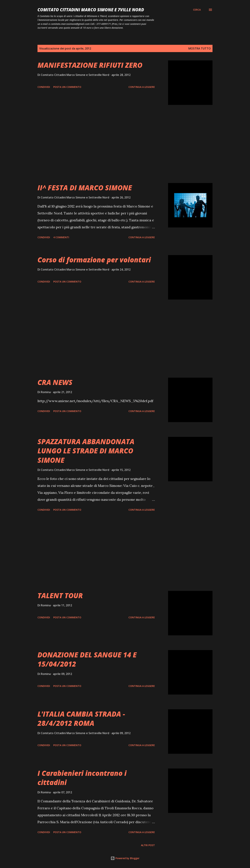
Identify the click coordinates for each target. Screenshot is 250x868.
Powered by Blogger (125, 858)
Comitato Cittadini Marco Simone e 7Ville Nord (91, 10)
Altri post (148, 845)
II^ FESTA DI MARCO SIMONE (85, 188)
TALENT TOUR (60, 595)
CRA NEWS (55, 382)
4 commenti (61, 237)
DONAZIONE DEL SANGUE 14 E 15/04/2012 (87, 659)
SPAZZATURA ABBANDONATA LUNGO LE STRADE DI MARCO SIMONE (86, 451)
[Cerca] (197, 10)
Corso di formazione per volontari (94, 260)
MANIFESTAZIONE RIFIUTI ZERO (90, 65)
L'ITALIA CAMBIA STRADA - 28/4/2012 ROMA (81, 719)
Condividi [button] (44, 87)
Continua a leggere (142, 87)
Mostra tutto (200, 48)
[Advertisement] (96, 144)
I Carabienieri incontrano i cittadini (82, 778)
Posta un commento (67, 87)
